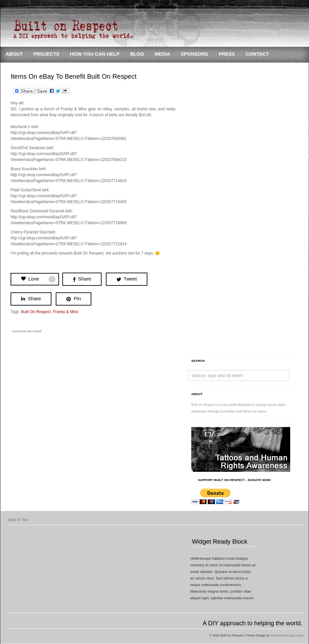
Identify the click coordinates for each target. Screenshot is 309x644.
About (14, 54)
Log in (300, 635)
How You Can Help (95, 54)
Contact (257, 54)
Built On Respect (36, 312)
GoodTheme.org (282, 635)
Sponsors (194, 54)
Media (162, 54)
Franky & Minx (66, 312)
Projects (46, 54)
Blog (137, 54)
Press (227, 54)
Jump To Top (17, 520)
